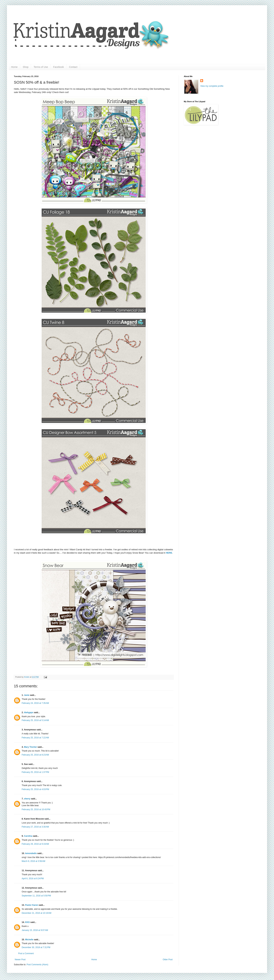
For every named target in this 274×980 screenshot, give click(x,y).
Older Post (168, 960)
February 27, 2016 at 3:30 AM (35, 827)
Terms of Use (41, 67)
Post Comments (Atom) (37, 965)
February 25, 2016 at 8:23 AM (35, 755)
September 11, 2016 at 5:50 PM (36, 896)
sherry (27, 799)
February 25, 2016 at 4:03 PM (35, 789)
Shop (26, 67)
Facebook (59, 67)
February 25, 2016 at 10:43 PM (36, 809)
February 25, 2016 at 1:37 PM (35, 772)
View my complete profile (212, 86)
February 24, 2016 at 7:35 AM (35, 703)
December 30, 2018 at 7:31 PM (36, 947)
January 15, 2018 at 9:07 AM (35, 930)
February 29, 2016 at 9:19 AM (35, 844)
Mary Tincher (30, 747)
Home (14, 67)
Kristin (27, 677)
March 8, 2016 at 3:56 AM (33, 861)
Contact (73, 67)
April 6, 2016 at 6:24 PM (33, 879)
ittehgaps (29, 712)
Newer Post (20, 960)
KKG (27, 922)
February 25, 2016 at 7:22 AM (35, 738)
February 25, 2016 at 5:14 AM (35, 720)
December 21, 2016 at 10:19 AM (37, 913)
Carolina (28, 836)
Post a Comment (26, 953)
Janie (27, 695)
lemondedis (31, 853)
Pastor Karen (32, 905)
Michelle (29, 940)
